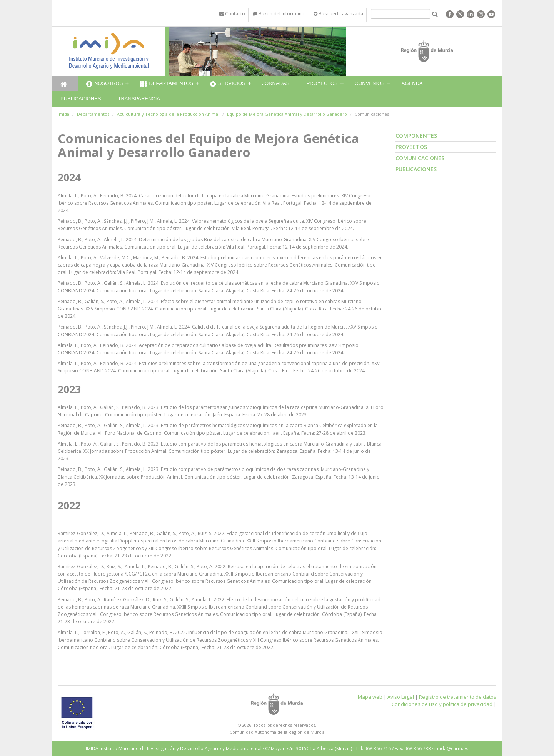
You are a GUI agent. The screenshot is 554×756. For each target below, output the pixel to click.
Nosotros (104, 84)
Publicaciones (81, 99)
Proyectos (322, 83)
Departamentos (166, 84)
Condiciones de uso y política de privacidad (442, 704)
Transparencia (139, 99)
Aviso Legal (401, 697)
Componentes (416, 136)
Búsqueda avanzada (338, 14)
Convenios (370, 83)
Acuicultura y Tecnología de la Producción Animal (168, 114)
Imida (63, 114)
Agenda (412, 83)
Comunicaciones (420, 158)
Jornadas (276, 83)
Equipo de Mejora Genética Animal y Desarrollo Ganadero (287, 114)
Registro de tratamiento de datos (458, 697)
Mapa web (370, 697)
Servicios (228, 84)
